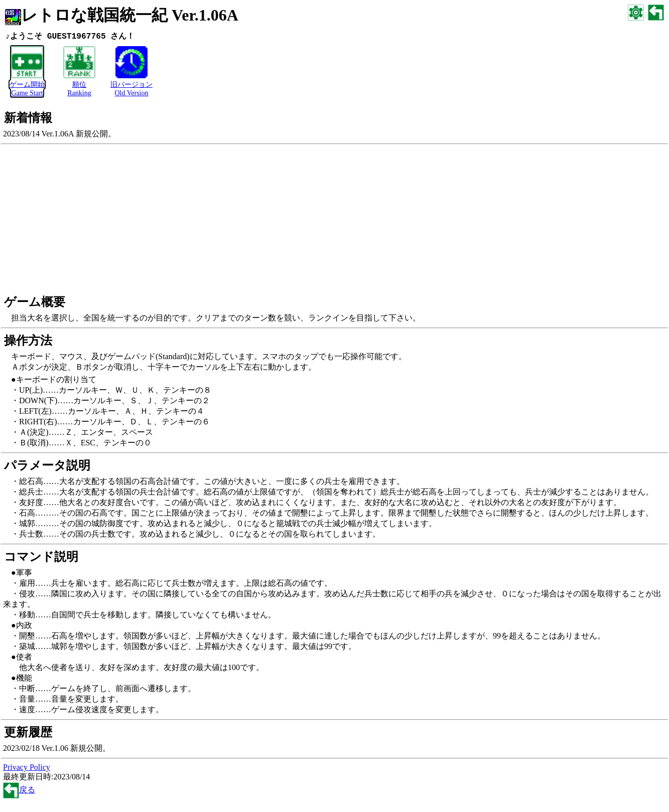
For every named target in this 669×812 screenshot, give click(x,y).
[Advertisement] (335, 220)
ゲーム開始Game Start (27, 85)
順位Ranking (79, 85)
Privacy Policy (27, 768)
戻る (19, 790)
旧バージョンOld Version (131, 85)
